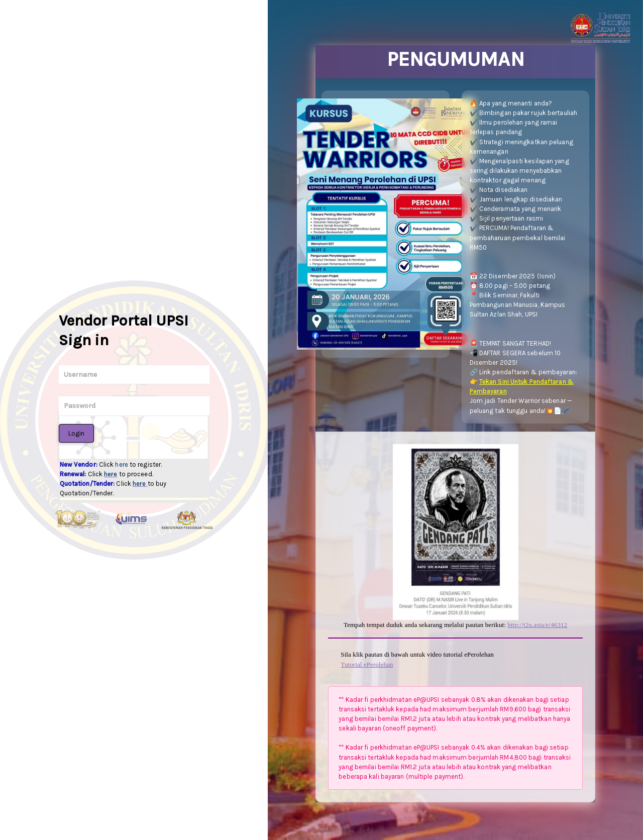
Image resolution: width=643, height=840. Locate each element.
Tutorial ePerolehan (367, 664)
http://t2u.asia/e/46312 (537, 625)
